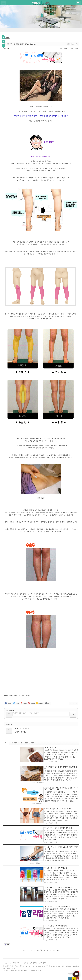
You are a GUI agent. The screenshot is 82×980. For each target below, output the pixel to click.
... (31, 939)
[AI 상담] (76, 974)
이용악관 (25, 952)
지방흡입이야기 (29, 743)
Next (59, 939)
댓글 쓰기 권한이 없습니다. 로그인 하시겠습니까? (27, 713)
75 (38, 939)
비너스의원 (21, 696)
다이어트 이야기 (17, 743)
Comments (10, 724)
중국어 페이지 (43, 952)
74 (35, 939)
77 (44, 939)
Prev (23, 939)
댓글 (75, 729)
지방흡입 (28, 696)
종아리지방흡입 (13, 696)
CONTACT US (7, 952)
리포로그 (7, 38)
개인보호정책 (17, 952)
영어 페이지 (33, 952)
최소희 (16, 729)
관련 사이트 (72, 964)
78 (47, 939)
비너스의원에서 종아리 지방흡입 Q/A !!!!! (25, 44)
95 (54, 939)
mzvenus (7, 48)
